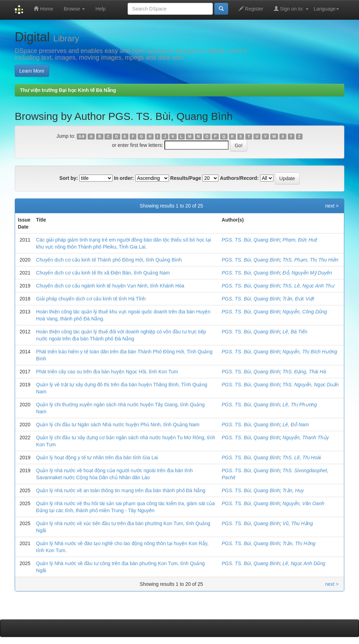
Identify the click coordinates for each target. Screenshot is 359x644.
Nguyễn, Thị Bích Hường (310, 352)
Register (251, 9)
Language (326, 9)
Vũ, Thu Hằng (298, 523)
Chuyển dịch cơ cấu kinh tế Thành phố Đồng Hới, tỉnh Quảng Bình (109, 260)
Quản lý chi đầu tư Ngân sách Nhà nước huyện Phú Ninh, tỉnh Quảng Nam (118, 425)
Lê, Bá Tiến (295, 332)
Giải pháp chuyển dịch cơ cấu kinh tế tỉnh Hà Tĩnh (91, 299)
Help (100, 9)
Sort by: (69, 178)
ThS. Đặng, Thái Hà (304, 372)
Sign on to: (291, 9)
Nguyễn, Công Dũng (305, 312)
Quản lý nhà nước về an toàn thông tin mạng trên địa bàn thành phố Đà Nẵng (121, 490)
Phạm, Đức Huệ (300, 240)
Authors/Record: (239, 178)
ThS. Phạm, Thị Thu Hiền (310, 260)
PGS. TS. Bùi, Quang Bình (251, 240)
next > (332, 206)
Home (43, 9)
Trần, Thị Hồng (299, 543)
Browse (74, 9)
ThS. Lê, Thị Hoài (302, 457)
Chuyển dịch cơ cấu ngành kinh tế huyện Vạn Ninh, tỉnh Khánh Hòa (110, 286)
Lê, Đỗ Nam (296, 425)
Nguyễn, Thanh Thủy (306, 438)
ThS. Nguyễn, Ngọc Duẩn (311, 385)
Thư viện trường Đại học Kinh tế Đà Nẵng (68, 90)
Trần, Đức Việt (298, 299)
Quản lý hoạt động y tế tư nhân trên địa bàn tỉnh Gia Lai (97, 457)
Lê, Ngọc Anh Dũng (304, 563)
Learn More (32, 71)
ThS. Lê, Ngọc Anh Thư (308, 286)
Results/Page (186, 178)
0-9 (82, 136)
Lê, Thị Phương (300, 405)
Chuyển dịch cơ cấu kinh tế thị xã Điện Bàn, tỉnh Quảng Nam (103, 273)
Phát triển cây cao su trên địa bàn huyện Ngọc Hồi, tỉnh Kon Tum (107, 372)
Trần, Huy (293, 490)
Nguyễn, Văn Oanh (303, 503)
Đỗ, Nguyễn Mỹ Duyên (307, 273)
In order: (124, 178)
